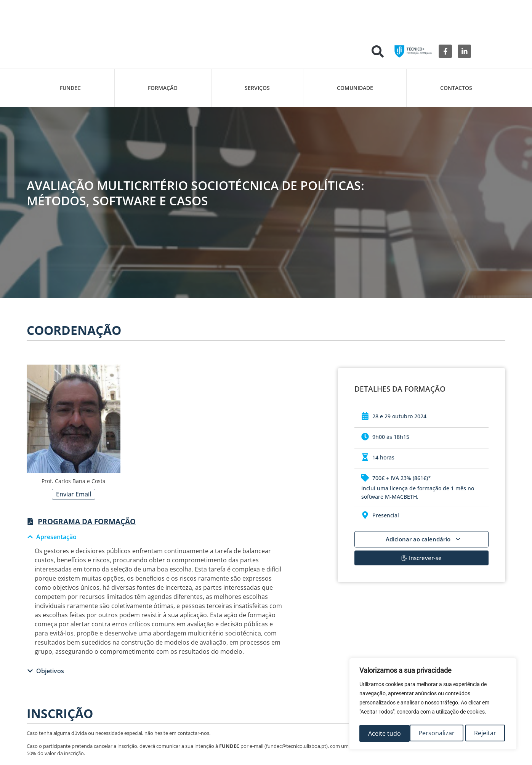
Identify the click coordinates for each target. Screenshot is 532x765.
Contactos (456, 88)
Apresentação (56, 537)
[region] (433, 705)
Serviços (257, 88)
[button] (378, 51)
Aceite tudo (482, 733)
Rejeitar (435, 733)
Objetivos (50, 671)
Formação (163, 88)
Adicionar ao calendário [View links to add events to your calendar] (423, 539)
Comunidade (355, 88)
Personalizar (386, 733)
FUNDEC (70, 88)
